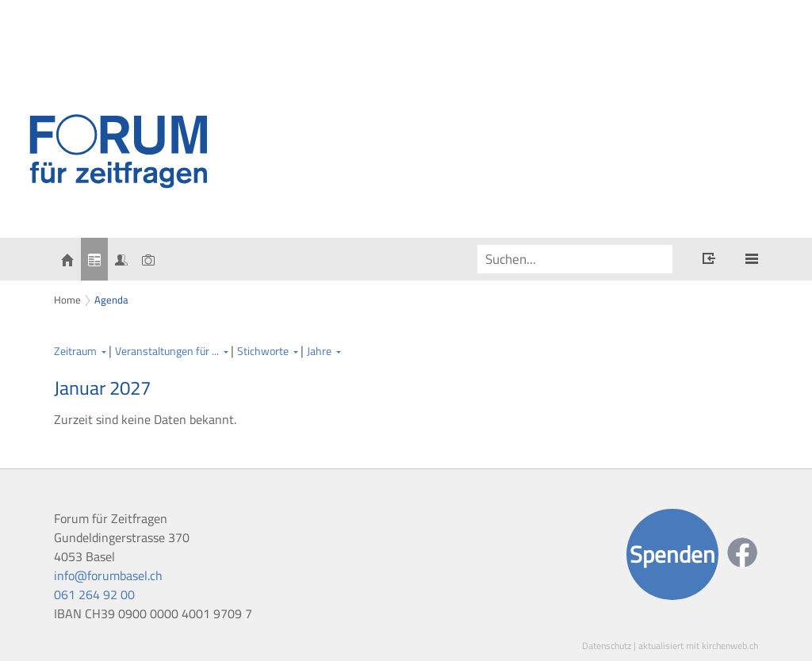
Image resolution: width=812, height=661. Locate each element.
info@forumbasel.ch (108, 575)
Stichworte (263, 351)
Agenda (111, 300)
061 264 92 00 (94, 594)
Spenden (672, 554)
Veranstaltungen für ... (167, 351)
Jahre (319, 351)
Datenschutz (607, 646)
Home (67, 300)
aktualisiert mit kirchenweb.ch (698, 646)
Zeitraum (75, 351)
